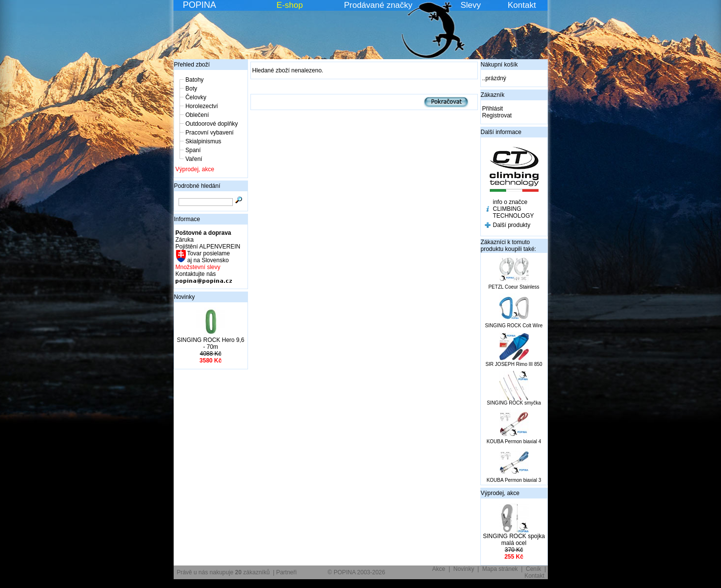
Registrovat (497, 115)
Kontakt (522, 5)
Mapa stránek (500, 569)
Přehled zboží (192, 65)
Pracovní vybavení (210, 133)
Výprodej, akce (195, 169)
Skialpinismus (203, 141)
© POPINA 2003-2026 (357, 572)
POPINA (200, 5)
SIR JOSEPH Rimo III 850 (514, 364)
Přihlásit (493, 109)
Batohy (194, 80)
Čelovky (196, 97)
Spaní (193, 150)
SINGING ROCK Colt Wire (514, 326)
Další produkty (512, 225)
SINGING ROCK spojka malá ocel (514, 540)
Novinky (185, 297)
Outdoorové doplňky (212, 124)
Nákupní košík (499, 65)
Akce (439, 569)
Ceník (533, 569)
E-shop (290, 5)
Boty (191, 89)
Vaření (194, 159)
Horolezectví (202, 106)
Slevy (471, 5)
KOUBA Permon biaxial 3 (514, 480)
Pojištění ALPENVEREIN (208, 247)
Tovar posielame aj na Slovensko (208, 257)
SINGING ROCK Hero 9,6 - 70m (210, 343)
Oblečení (197, 115)
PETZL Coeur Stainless (514, 287)
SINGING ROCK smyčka (514, 403)
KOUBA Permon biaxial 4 (514, 441)
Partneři (286, 572)
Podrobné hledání (197, 186)
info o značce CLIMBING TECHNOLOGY (514, 209)
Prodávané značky (378, 5)
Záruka (185, 240)
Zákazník (493, 95)
